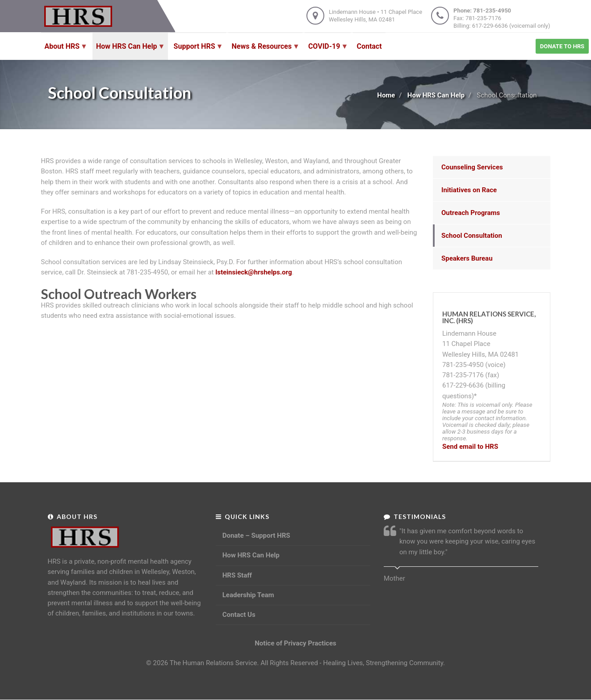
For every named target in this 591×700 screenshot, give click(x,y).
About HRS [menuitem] (64, 51)
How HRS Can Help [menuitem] (128, 51)
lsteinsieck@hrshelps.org (254, 272)
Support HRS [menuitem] (196, 51)
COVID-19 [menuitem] (326, 51)
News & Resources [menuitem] (264, 51)
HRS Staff (237, 575)
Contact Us (239, 615)
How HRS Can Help (436, 95)
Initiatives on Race (469, 190)
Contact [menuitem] (369, 46)
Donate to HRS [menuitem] (562, 46)
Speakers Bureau (467, 258)
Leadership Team (248, 595)
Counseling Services (472, 167)
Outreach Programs (471, 213)
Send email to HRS (470, 447)
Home (386, 95)
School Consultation (472, 236)
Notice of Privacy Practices (295, 643)
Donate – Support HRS (256, 536)
